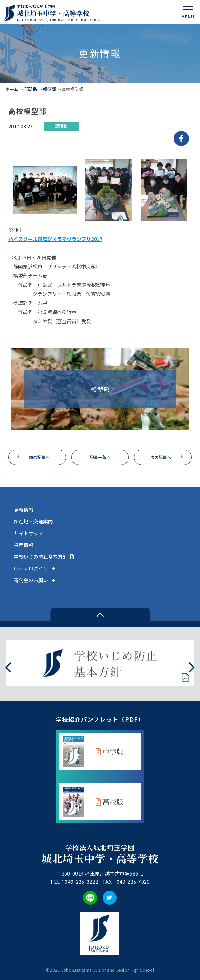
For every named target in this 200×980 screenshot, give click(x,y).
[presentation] (8, 667)
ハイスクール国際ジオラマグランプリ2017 (55, 239)
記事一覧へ (100, 457)
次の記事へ (161, 457)
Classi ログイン (35, 568)
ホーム (12, 89)
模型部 (49, 89)
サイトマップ (29, 533)
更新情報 (24, 510)
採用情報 (24, 545)
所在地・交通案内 (33, 521)
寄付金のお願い (35, 580)
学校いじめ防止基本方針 (44, 556)
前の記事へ (39, 457)
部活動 (31, 89)
